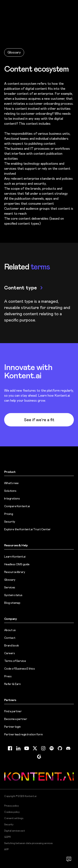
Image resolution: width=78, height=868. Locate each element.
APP (6, 849)
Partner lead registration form (23, 734)
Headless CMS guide (17, 564)
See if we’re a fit (39, 420)
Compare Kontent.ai (17, 506)
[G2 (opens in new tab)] (39, 757)
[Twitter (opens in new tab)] (35, 748)
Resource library (15, 572)
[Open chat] (69, 859)
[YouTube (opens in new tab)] (27, 748)
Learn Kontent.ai (15, 557)
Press (8, 676)
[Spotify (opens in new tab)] (52, 748)
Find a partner (13, 711)
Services (10, 587)
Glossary (14, 52)
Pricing (9, 514)
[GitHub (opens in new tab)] (60, 748)
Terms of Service (15, 661)
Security (10, 522)
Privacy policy (11, 806)
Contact (10, 638)
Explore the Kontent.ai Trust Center (27, 529)
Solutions (10, 491)
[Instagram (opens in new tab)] (43, 748)
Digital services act (14, 831)
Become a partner (16, 719)
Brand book (11, 645)
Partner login (12, 727)
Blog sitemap (12, 603)
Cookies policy (12, 812)
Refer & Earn (12, 684)
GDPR (7, 837)
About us (10, 630)
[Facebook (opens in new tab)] (10, 748)
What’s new (11, 483)
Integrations (12, 498)
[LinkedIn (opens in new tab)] (18, 748)
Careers (9, 653)
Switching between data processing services (28, 843)
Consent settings (14, 818)
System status (13, 595)
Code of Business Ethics (19, 669)
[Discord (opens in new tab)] (68, 748)
